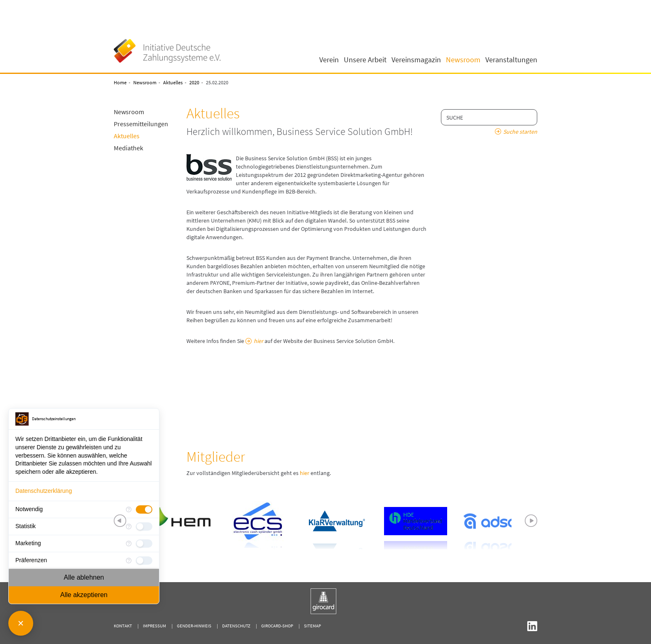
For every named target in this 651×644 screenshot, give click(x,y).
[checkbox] (144, 509)
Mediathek (128, 148)
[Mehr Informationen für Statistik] (129, 526)
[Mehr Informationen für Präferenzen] (129, 561)
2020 (194, 82)
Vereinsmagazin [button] (416, 60)
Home (120, 82)
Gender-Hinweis (194, 626)
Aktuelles (173, 82)
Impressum (154, 626)
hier (258, 341)
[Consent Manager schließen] (21, 623)
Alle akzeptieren (84, 595)
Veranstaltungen (511, 60)
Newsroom (145, 82)
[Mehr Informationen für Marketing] (129, 544)
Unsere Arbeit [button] (365, 60)
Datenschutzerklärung (44, 491)
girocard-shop (277, 626)
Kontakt (123, 626)
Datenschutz (236, 626)
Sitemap (312, 626)
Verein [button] (329, 60)
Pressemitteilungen (141, 124)
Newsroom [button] (463, 60)
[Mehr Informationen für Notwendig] (129, 509)
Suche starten (520, 132)
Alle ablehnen (84, 577)
